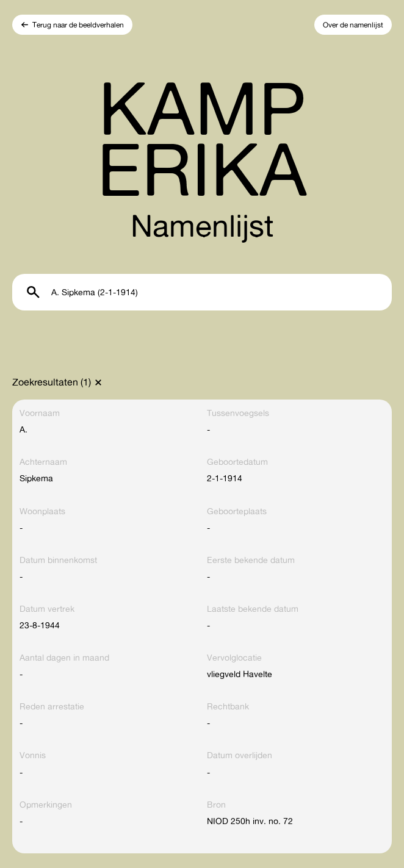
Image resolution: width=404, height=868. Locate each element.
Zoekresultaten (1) (52, 382)
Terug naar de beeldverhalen (78, 25)
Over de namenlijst (353, 25)
